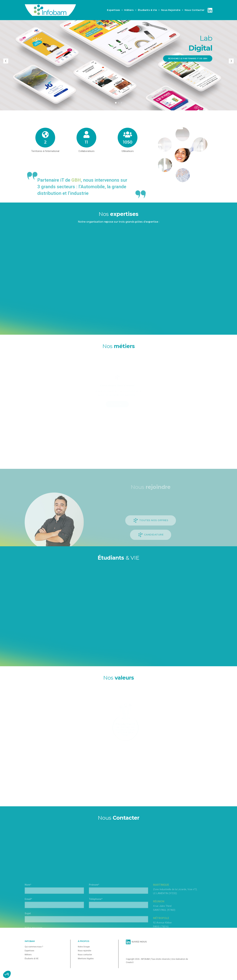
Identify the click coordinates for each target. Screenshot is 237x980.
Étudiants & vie (147, 6)
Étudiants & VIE (32, 959)
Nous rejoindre (171, 6)
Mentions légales (86, 959)
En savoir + (92, 404)
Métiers (129, 6)
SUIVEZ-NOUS (136, 942)
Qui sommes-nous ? (34, 947)
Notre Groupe (84, 947)
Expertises (113, 6)
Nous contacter (195, 6)
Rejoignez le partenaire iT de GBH (188, 59)
